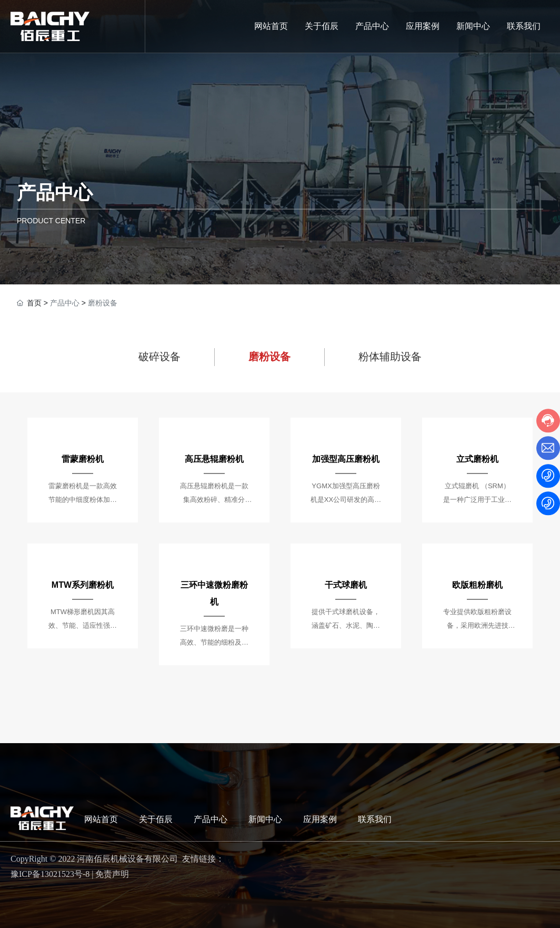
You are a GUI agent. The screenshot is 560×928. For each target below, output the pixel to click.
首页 (34, 303)
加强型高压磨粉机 (346, 459)
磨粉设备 (269, 357)
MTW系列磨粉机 (83, 585)
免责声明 (112, 874)
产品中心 (55, 193)
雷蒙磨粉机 (83, 459)
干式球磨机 (346, 585)
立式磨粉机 (477, 459)
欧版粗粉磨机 (477, 585)
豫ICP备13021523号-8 (50, 874)
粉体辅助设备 (390, 357)
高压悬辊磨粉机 (214, 459)
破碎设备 (159, 357)
